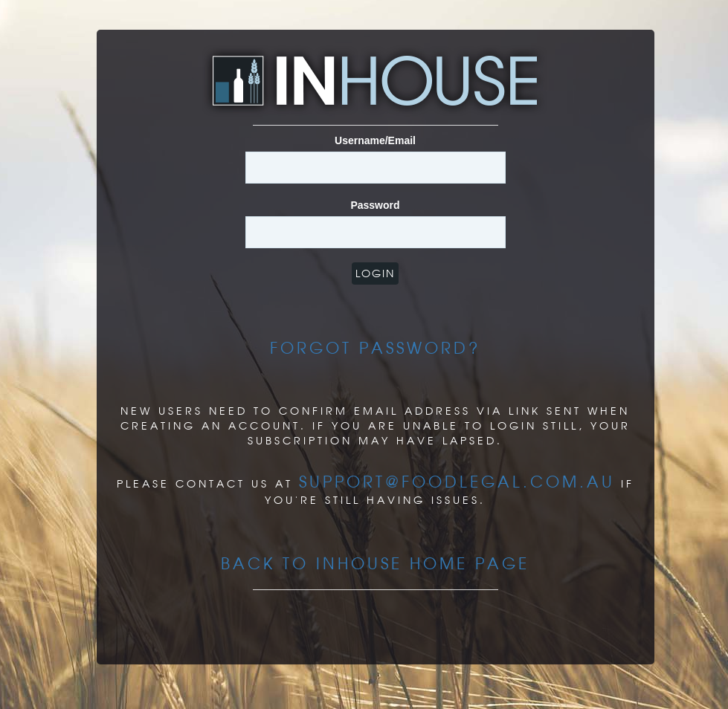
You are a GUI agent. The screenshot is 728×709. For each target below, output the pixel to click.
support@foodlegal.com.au (457, 482)
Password (375, 205)
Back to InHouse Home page (375, 563)
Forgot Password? (375, 348)
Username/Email (375, 140)
